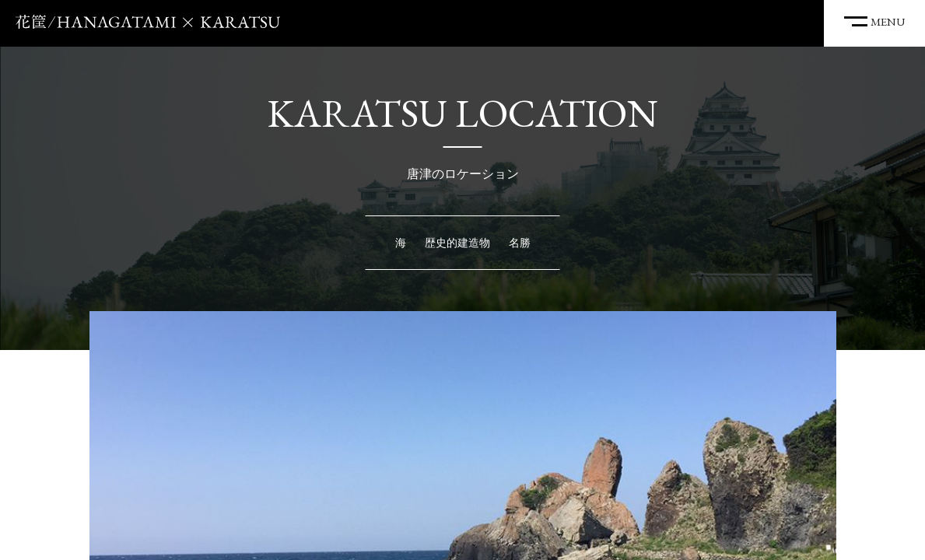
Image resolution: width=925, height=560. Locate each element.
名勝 (520, 243)
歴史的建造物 (457, 243)
